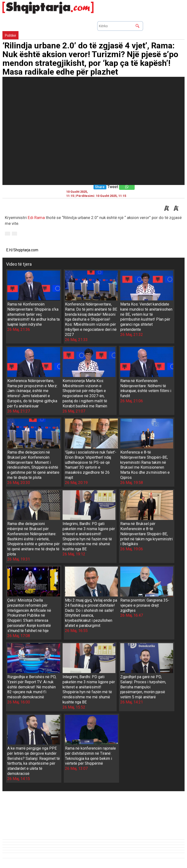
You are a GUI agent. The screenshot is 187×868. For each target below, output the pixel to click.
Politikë (10, 35)
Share (100, 187)
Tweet (113, 187)
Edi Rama (36, 218)
